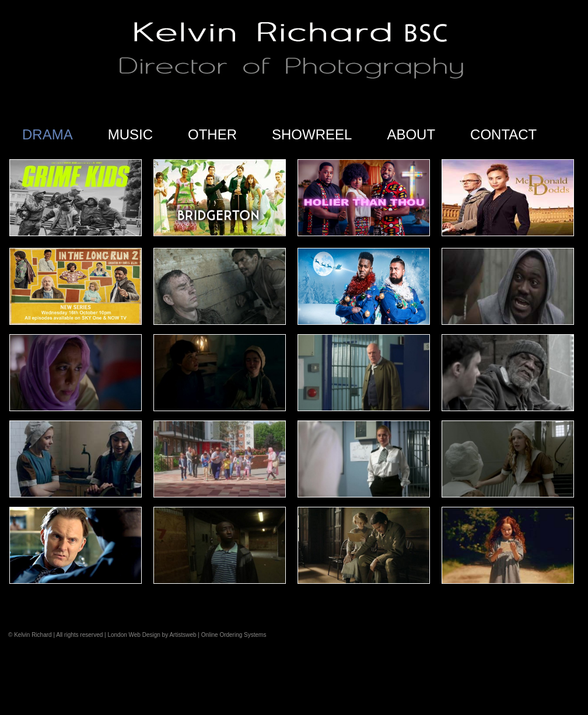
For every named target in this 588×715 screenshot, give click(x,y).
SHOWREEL (312, 134)
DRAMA (48, 134)
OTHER (212, 134)
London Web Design (134, 635)
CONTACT (503, 134)
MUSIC (130, 134)
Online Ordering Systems (234, 635)
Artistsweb (183, 635)
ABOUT (411, 134)
